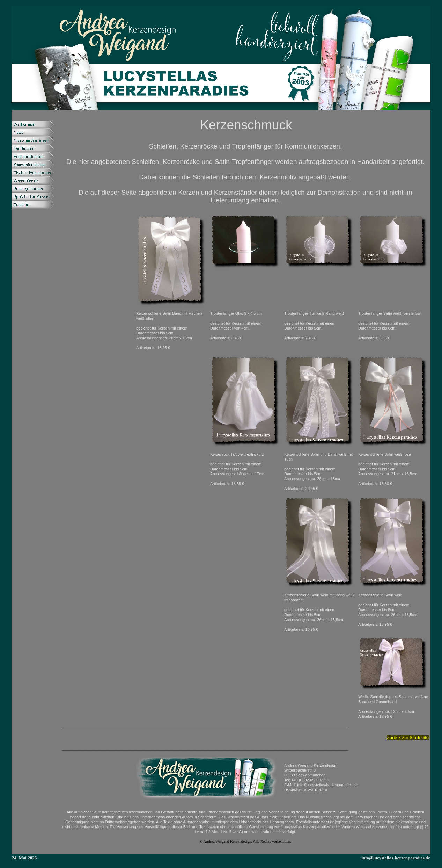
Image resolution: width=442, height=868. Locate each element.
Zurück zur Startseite (408, 737)
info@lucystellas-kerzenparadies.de (396, 858)
